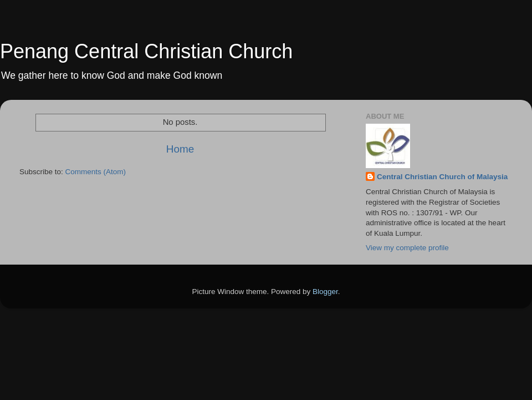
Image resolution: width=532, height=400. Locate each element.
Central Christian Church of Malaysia (442, 177)
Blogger (325, 292)
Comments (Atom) (96, 172)
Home (180, 149)
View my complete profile (407, 248)
